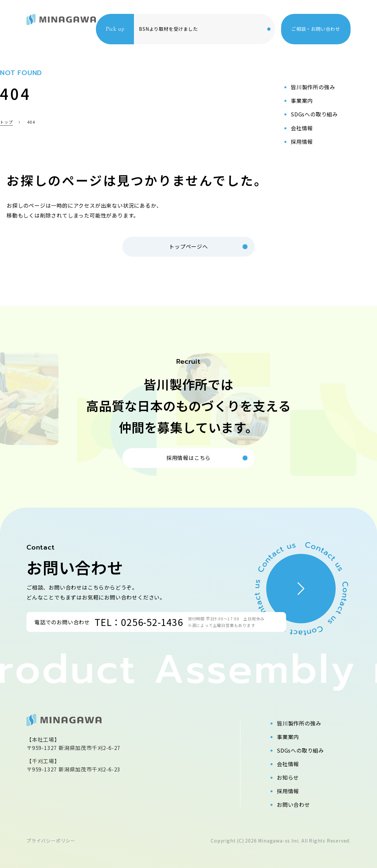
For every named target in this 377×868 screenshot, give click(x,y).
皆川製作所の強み (299, 723)
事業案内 (288, 737)
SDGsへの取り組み (300, 750)
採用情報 (288, 791)
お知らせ (288, 777)
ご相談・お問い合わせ (316, 29)
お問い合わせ (293, 805)
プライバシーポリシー (51, 841)
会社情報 (288, 764)
